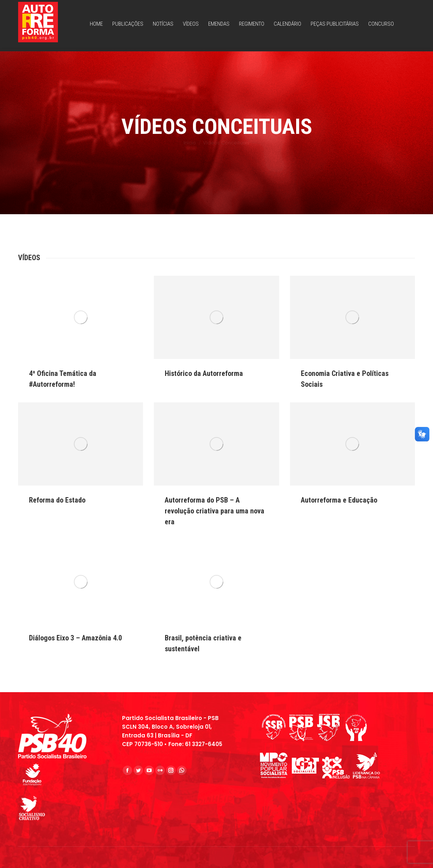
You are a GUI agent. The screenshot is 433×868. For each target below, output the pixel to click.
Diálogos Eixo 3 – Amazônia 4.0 (75, 638)
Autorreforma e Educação (339, 500)
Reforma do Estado (57, 500)
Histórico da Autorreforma (204, 373)
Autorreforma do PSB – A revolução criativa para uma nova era (215, 511)
